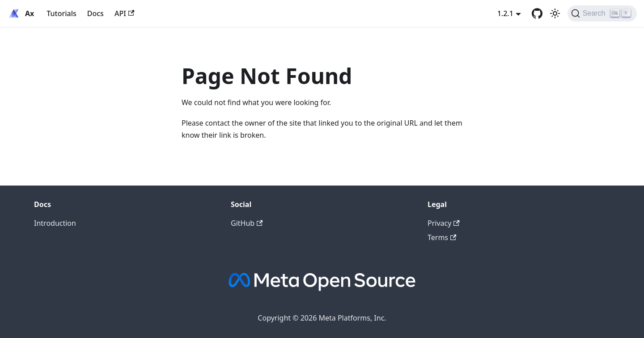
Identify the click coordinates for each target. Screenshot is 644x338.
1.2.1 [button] (505, 13)
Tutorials (61, 13)
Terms (442, 237)
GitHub (247, 223)
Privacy (444, 223)
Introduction (55, 223)
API (124, 13)
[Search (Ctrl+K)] (602, 13)
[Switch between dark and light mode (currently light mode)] (555, 13)
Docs (95, 13)
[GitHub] (537, 13)
